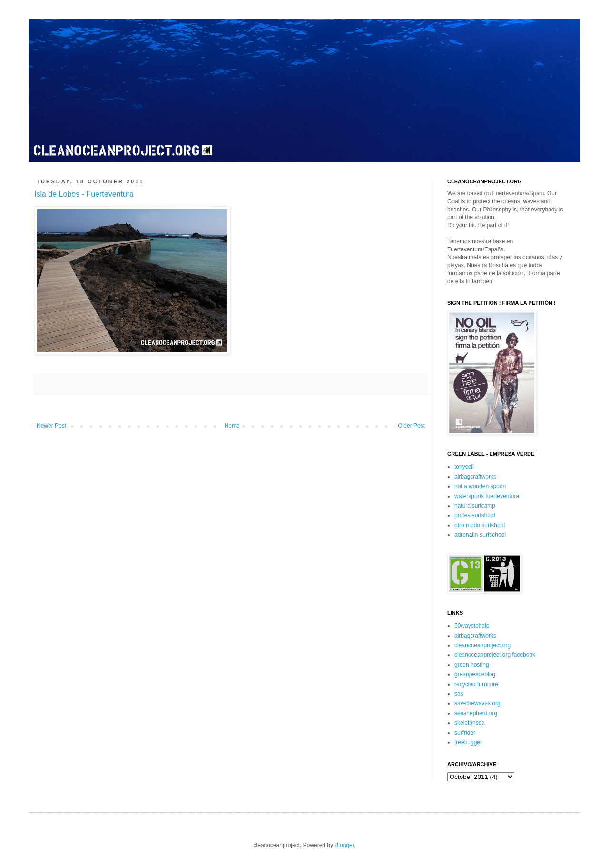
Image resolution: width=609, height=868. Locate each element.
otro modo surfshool (480, 525)
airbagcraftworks (475, 477)
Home (232, 426)
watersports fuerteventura (487, 496)
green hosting (472, 665)
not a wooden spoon (480, 486)
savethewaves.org (477, 703)
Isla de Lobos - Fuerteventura (84, 194)
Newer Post (51, 426)
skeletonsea (470, 723)
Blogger (344, 845)
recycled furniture (476, 684)
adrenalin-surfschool (480, 535)
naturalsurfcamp (475, 506)
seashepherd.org (476, 713)
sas (459, 694)
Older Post (411, 426)
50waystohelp (472, 626)
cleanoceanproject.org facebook (495, 655)
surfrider (465, 733)
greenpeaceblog (475, 674)
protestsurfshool (475, 515)
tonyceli (464, 467)
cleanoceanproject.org (482, 645)
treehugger (468, 742)
